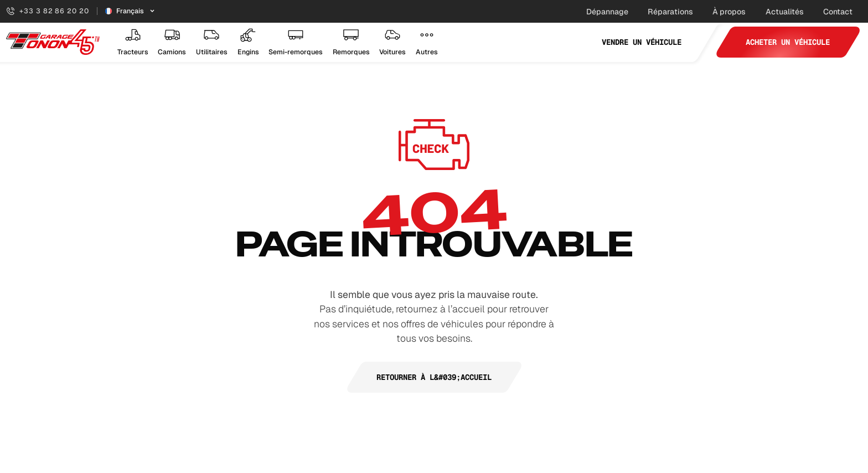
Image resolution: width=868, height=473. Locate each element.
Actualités (785, 12)
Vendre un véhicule (642, 42)
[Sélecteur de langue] (131, 11)
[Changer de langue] (131, 11)
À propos (729, 12)
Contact (838, 12)
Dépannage (607, 12)
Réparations (670, 12)
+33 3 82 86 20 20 (48, 11)
